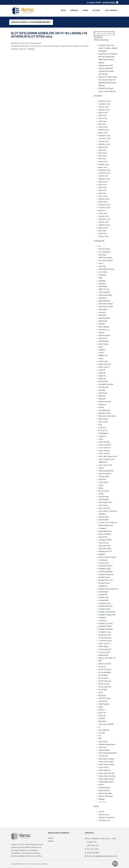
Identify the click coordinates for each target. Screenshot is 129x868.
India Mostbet (103, 520)
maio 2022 (102, 190)
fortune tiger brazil (105, 502)
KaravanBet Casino (105, 531)
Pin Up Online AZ (105, 687)
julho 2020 (102, 231)
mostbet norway (104, 603)
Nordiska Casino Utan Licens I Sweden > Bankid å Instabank (108, 48)
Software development (107, 744)
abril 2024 (102, 124)
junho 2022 (103, 187)
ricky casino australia (106, 724)
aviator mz (102, 376)
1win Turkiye (103, 272)
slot (100, 736)
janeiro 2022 (103, 202)
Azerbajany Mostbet (106, 384)
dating (101, 488)
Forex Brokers (104, 497)
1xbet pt (101, 333)
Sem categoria (104, 730)
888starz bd (103, 356)
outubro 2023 (104, 141)
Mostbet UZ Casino (106, 623)
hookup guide (104, 517)
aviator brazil (103, 361)
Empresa (74, 10)
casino (101, 439)
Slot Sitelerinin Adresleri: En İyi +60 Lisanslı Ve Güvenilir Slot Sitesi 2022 (49, 35)
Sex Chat (102, 733)
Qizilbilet (102, 718)
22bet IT (101, 353)
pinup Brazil (103, 701)
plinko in (102, 710)
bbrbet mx (102, 405)
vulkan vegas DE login (107, 773)
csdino (101, 485)
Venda (85, 10)
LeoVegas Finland (105, 540)
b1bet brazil (103, 393)
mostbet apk (103, 560)
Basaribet (102, 399)
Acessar (101, 812)
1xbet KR (102, 324)
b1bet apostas (104, 387)
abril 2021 (102, 211)
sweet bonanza (104, 750)
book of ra (102, 428)
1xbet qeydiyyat (104, 335)
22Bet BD (102, 350)
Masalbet (102, 554)
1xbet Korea (103, 321)
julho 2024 (102, 115)
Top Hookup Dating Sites (108, 753)
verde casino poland (106, 762)
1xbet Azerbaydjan (105, 295)
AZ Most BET (103, 381)
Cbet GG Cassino (105, 474)
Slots (100, 739)
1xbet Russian (103, 341)
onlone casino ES (105, 649)
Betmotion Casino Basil (107, 416)
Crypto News (103, 482)
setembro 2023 (104, 144)
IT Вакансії (102, 528)
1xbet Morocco (104, 330)
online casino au (104, 644)
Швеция (101, 799)
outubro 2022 (104, 176)
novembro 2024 (104, 104)
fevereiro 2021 (104, 216)
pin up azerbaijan (105, 672)
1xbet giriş (102, 312)
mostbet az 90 (104, 563)
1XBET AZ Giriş (104, 289)
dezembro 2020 (105, 219)
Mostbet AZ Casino (106, 566)
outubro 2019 (103, 236)
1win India (102, 266)
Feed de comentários (106, 817)
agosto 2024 (103, 113)
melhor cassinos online (107, 557)
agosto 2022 (103, 182)
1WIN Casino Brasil (105, 258)
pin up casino (103, 678)
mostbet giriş (103, 592)
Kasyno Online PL (105, 534)
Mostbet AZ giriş (105, 569)
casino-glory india (105, 465)
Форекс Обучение (106, 796)
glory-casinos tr (104, 508)
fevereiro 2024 (104, 130)
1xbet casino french (106, 304)
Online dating (103, 646)
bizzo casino (103, 422)
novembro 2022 (104, 173)
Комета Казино (104, 788)
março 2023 (103, 161)
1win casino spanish (106, 260)
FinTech (101, 494)
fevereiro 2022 (104, 199)
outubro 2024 (104, 107)
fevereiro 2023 (104, 164)
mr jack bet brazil (105, 638)
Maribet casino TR (105, 551)
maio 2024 (102, 121)
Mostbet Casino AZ (106, 580)
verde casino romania (106, 765)
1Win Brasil (102, 255)
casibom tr (102, 436)
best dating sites (104, 410)
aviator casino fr (104, 367)
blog (100, 425)
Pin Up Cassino (104, 684)
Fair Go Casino (104, 491)
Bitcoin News (103, 419)
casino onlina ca (104, 448)
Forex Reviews (104, 500)
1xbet (100, 278)
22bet (101, 347)
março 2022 (103, 196)
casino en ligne (104, 442)
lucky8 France (104, 543)
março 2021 (103, 213)
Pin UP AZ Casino (105, 669)
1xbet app (102, 284)
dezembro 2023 (104, 136)
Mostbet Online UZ (105, 606)
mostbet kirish (104, 600)
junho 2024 (103, 118)
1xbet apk (102, 281)
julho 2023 (102, 150)
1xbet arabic (103, 286)
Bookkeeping (103, 433)
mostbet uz (103, 621)
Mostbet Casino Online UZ (108, 589)
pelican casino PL (105, 664)
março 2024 (103, 127)
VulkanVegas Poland (106, 782)
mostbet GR (103, 595)
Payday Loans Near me (107, 658)
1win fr (101, 263)
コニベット (102, 802)
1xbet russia (103, 338)
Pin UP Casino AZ (105, 681)
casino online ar (104, 451)
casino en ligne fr (105, 445)
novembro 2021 (104, 208)
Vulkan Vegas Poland (106, 779)
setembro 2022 (104, 179)
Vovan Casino (103, 767)
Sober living (103, 742)
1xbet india (102, 315)
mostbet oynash (104, 609)
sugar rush (102, 747)
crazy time (102, 479)
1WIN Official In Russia (106, 269)
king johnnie (103, 537)
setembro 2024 (104, 110)
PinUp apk (102, 695)
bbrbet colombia (105, 402)
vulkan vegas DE (104, 770)
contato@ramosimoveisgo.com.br (105, 856)
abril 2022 (102, 193)
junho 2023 (103, 153)
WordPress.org (104, 820)
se (99, 727)
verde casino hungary (106, 759)
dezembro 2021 (104, 205)
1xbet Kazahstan (104, 318)
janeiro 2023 (103, 167)
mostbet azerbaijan (105, 572)
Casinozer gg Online (106, 471)
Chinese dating (104, 476)
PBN (100, 661)
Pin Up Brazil (103, 675)
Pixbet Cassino (104, 704)
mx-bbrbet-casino (105, 641)
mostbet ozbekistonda (107, 612)
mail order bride (104, 546)
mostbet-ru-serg (105, 632)
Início (63, 10)
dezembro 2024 (104, 101)
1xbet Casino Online (106, 307)
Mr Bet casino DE (105, 635)
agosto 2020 (103, 228)
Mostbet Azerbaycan (106, 574)
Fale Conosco (111, 10)
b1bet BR (102, 390)
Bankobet (102, 396)
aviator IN (102, 370)
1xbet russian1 (104, 344)
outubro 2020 (104, 222)
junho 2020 (103, 233)
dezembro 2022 (104, 170)
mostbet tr (102, 618)
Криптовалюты (104, 790)
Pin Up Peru (103, 690)
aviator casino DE (105, 364)
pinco (101, 692)
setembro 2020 (104, 225)
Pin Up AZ (102, 667)
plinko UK (102, 713)
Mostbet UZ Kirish (105, 626)
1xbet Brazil (103, 298)
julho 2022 (102, 185)
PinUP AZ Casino (105, 698)
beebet (101, 407)
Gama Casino (103, 505)
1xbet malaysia (104, 327)
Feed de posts (104, 815)
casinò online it (104, 453)
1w (99, 246)
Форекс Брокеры (105, 793)
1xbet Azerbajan (104, 292)
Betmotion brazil (105, 413)
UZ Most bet (103, 756)
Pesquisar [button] (98, 37)
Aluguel (97, 10)
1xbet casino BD (104, 301)
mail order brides (105, 549)
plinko (101, 707)
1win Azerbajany (104, 252)
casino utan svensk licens (108, 456)
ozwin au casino (104, 652)
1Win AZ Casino (104, 249)
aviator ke (102, 373)
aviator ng (102, 379)
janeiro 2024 (103, 133)
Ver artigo (31, 49)
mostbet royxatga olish (107, 615)
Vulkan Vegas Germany (107, 776)
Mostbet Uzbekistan (106, 629)
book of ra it (103, 430)
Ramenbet (102, 721)
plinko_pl (102, 716)
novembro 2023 (104, 138)
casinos (101, 468)
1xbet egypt (103, 309)
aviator (101, 358)
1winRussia (102, 275)
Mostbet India (103, 597)
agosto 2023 (103, 147)
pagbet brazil (103, 655)
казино (101, 785)
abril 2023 (102, 159)
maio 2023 (102, 156)
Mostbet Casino (104, 577)
